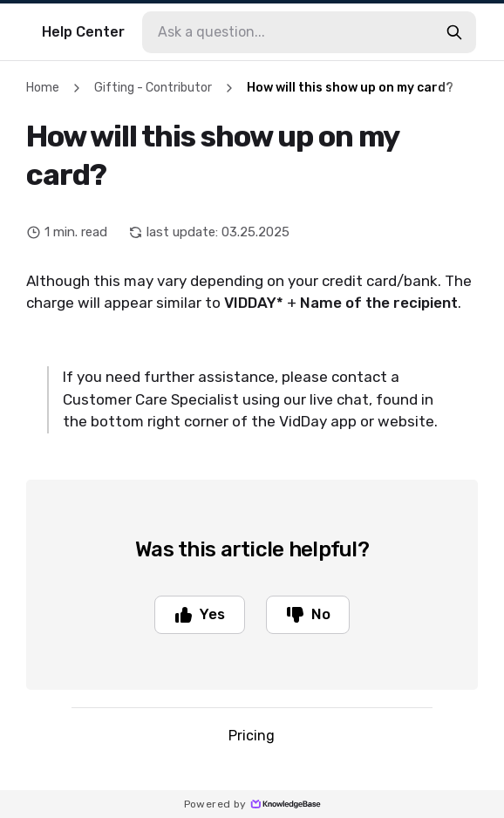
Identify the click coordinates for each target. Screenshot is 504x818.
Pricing (252, 737)
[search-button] (454, 32)
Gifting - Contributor (153, 88)
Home (43, 88)
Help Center (83, 32)
